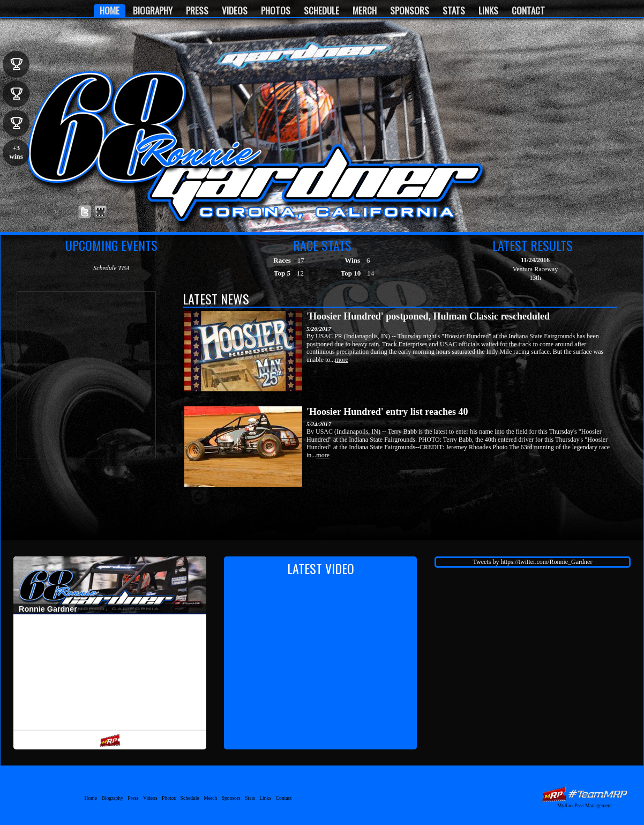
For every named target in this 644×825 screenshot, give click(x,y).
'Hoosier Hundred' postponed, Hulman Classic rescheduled (428, 316)
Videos (235, 10)
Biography (153, 10)
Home (110, 10)
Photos (276, 10)
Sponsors (410, 10)
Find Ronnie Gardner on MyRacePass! (100, 212)
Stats (454, 10)
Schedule (321, 10)
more (342, 360)
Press (197, 10)
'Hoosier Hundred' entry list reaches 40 (387, 412)
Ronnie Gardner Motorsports (107, 129)
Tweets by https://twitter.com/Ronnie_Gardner (533, 562)
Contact (528, 10)
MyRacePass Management (585, 805)
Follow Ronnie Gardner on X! (85, 212)
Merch (365, 10)
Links (488, 10)
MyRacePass (585, 794)
